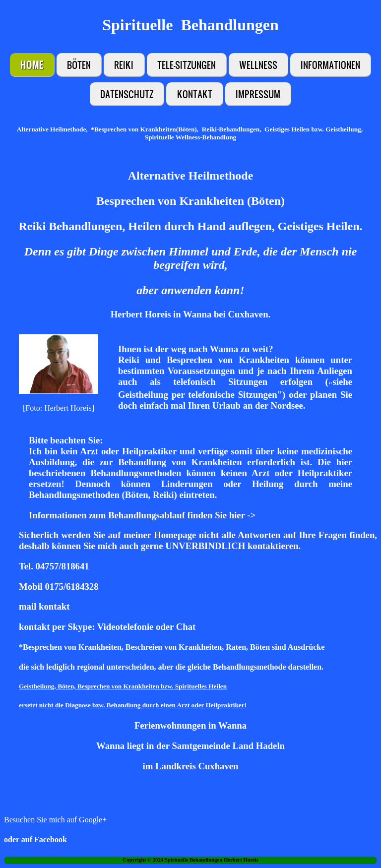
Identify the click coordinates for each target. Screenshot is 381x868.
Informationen (330, 65)
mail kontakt (44, 606)
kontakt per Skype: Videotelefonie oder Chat (107, 627)
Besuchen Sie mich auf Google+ (55, 820)
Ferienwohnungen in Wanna (190, 725)
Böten (79, 65)
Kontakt (195, 94)
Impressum (258, 94)
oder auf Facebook (35, 839)
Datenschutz (127, 94)
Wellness (258, 65)
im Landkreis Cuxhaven (191, 766)
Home (32, 65)
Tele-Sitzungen (187, 65)
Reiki (124, 65)
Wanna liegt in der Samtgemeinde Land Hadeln (190, 746)
